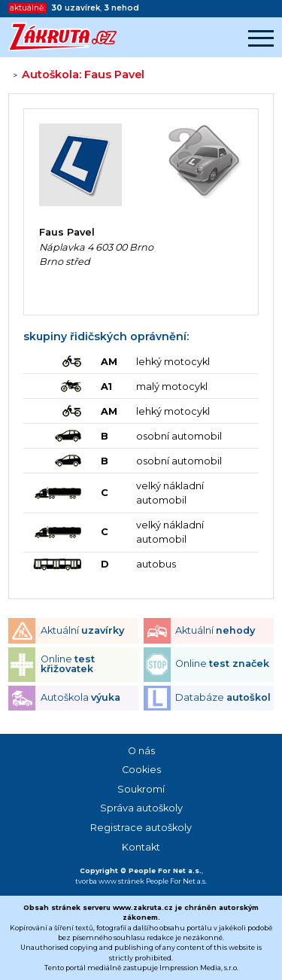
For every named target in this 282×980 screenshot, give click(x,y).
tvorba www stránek (110, 881)
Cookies (141, 770)
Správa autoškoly (141, 808)
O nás (141, 751)
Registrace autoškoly (141, 828)
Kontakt (141, 847)
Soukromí (141, 789)
